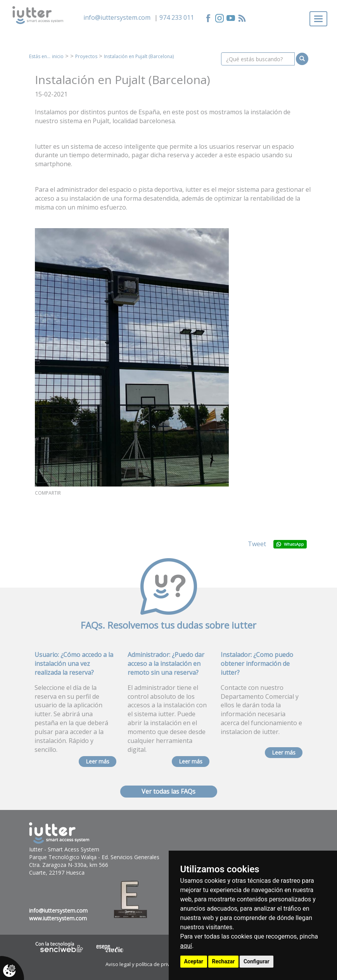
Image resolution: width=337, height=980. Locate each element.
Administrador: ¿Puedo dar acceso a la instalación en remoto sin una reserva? (166, 664)
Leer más (98, 761)
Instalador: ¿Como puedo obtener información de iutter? (257, 664)
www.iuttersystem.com (58, 918)
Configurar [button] (257, 961)
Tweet (257, 544)
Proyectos (86, 56)
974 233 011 (177, 17)
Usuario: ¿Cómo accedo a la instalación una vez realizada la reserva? (74, 664)
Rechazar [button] (224, 961)
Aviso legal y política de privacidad (146, 964)
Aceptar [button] (194, 961)
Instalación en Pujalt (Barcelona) (139, 56)
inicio (58, 56)
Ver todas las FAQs (168, 791)
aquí (186, 946)
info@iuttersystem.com (117, 17)
